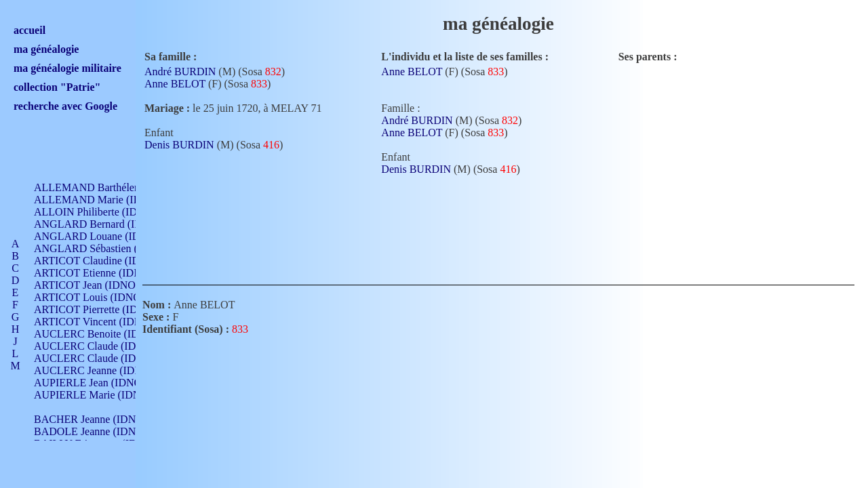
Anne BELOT (175, 84)
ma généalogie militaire (67, 68)
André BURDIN (180, 72)
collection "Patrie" (57, 87)
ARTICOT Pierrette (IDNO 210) (105, 309)
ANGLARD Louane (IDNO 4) (101, 236)
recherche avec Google (65, 106)
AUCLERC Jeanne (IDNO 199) (103, 370)
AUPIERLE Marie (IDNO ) (94, 395)
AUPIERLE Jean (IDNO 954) (99, 383)
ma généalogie (46, 49)
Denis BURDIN (179, 145)
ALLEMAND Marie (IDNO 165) (107, 200)
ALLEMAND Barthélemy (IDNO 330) (119, 187)
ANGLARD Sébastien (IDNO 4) (105, 248)
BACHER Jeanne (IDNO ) (92, 419)
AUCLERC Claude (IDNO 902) (104, 346)
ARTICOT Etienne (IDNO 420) (103, 273)
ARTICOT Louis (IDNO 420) (99, 297)
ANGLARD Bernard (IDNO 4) (102, 224)
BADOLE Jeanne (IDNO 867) (100, 431)
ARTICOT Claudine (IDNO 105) (106, 261)
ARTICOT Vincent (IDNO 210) (103, 322)
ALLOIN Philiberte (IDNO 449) (104, 212)
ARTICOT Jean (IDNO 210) (96, 285)
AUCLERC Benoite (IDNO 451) (105, 334)
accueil (29, 30)
